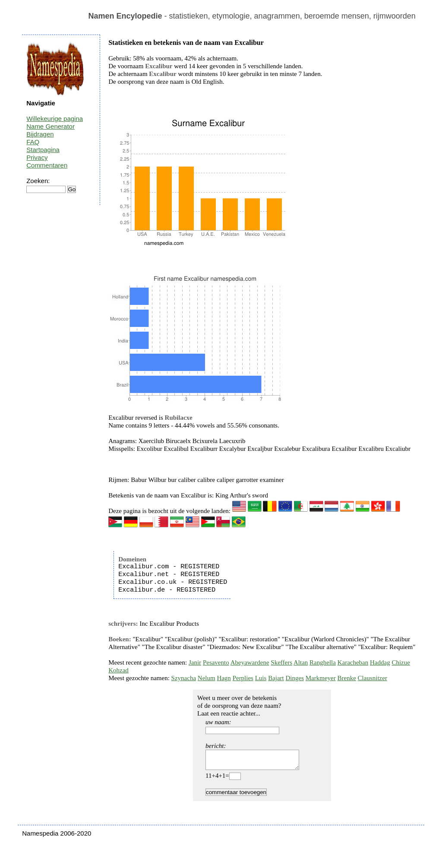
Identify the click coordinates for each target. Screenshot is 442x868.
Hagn (224, 678)
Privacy (37, 157)
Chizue (401, 662)
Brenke (347, 678)
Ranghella (323, 662)
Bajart (276, 678)
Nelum (207, 678)
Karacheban (353, 662)
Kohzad (118, 670)
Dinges (295, 678)
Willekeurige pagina (55, 119)
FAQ (33, 142)
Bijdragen (40, 134)
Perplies (243, 678)
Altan (301, 662)
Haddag (380, 662)
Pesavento (216, 662)
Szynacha (184, 678)
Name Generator (51, 126)
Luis (261, 678)
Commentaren (47, 165)
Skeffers (281, 662)
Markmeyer (321, 678)
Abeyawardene (250, 662)
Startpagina (43, 150)
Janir (195, 662)
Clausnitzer (373, 678)
